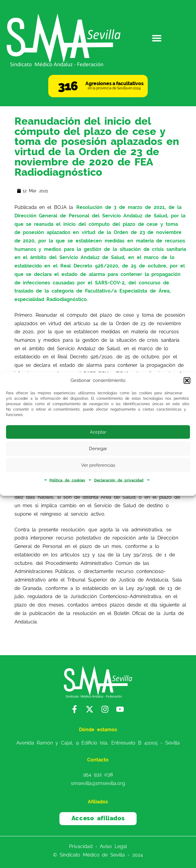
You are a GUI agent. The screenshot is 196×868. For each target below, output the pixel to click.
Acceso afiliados (98, 818)
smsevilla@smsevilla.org (98, 783)
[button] (187, 381)
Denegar (98, 449)
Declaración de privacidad (119, 480)
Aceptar (98, 432)
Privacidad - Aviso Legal (98, 846)
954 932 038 (98, 774)
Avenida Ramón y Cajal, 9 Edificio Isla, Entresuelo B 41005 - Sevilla (98, 743)
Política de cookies (67, 480)
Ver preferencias (98, 465)
